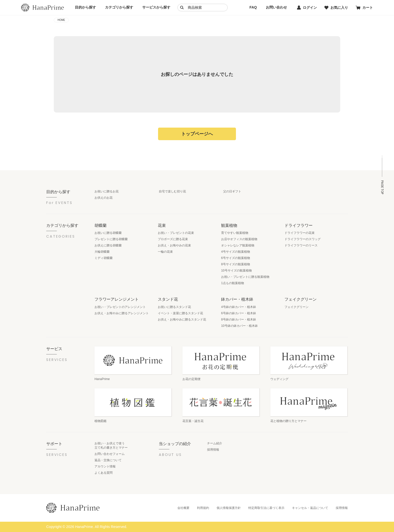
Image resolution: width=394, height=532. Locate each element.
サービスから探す (156, 7)
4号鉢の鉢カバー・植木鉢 (239, 307)
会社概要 (183, 508)
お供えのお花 (104, 198)
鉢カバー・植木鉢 (237, 299)
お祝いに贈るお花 (107, 191)
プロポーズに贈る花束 (173, 239)
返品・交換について (108, 460)
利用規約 (203, 508)
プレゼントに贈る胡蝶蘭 (111, 239)
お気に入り (336, 8)
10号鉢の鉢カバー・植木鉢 (239, 326)
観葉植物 (229, 225)
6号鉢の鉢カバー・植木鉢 (239, 313)
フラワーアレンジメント (117, 299)
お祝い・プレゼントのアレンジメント (120, 307)
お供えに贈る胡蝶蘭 (108, 245)
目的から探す (85, 7)
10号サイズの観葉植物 (236, 271)
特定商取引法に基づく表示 (266, 508)
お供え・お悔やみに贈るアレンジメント (122, 313)
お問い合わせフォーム (110, 454)
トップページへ (197, 134)
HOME (61, 20)
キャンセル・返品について (310, 508)
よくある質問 (104, 473)
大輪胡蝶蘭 (102, 252)
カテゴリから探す (119, 7)
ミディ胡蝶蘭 (104, 258)
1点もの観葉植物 (233, 283)
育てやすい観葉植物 (235, 233)
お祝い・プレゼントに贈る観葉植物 (245, 277)
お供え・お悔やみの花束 (174, 245)
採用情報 (213, 450)
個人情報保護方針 (229, 508)
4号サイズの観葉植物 (236, 252)
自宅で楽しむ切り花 (172, 191)
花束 (162, 225)
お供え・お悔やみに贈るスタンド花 (182, 320)
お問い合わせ (276, 7)
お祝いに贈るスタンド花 (174, 307)
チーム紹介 (215, 443)
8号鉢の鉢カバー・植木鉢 (239, 320)
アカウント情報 (105, 466)
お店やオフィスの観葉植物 (239, 239)
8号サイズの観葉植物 (236, 264)
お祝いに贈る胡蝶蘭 (108, 233)
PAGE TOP (382, 187)
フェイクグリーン (301, 299)
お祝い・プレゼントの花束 (176, 233)
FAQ (253, 7)
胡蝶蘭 (101, 225)
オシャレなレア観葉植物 (238, 245)
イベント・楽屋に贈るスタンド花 (180, 313)
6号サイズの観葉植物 (236, 258)
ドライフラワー (299, 225)
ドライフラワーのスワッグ (303, 239)
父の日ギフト (232, 191)
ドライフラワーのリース (301, 245)
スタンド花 (168, 299)
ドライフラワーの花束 (300, 233)
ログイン (307, 8)
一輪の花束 (165, 252)
